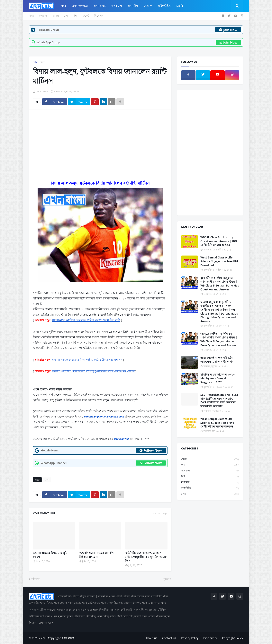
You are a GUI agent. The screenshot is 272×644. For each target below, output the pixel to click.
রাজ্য (56, 16)
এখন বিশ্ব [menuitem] (133, 6)
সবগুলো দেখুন (160, 513)
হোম (35, 62)
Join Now (228, 30)
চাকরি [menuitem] (180, 6)
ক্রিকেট (86, 16)
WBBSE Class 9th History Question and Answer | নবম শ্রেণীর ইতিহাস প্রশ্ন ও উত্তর (219, 241)
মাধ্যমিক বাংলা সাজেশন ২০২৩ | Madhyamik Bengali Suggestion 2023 (219, 378)
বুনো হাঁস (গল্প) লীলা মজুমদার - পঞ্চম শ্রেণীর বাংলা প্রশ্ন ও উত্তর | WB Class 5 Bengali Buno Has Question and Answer (220, 284)
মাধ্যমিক (210, 482)
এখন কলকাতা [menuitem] (80, 6)
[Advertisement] (100, 142)
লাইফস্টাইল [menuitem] (164, 6)
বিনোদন (99, 16)
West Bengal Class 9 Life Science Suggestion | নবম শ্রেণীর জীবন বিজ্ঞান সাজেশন (217, 423)
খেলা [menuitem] (146, 6)
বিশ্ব (75, 16)
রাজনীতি (210, 488)
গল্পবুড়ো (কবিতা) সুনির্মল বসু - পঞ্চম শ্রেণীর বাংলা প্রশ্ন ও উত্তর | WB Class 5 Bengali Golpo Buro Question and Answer (219, 339)
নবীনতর (35, 579)
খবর (31, 16)
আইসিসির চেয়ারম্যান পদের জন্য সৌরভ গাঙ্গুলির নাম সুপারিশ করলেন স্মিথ (146, 557)
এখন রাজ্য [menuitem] (100, 6)
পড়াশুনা (210, 471)
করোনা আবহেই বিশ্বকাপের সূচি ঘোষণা (50, 555)
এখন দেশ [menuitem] (117, 6)
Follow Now (151, 450)
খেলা (42, 62)
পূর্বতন (166, 579)
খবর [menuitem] (63, 6)
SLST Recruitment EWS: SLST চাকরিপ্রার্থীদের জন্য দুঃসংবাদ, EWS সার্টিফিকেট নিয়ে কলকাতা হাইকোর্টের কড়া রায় (219, 400)
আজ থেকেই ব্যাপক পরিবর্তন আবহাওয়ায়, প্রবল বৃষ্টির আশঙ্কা (217, 360)
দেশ (66, 16)
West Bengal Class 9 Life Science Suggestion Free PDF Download (219, 261)
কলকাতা (44, 16)
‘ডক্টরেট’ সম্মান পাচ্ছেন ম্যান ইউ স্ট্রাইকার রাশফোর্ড (96, 555)
